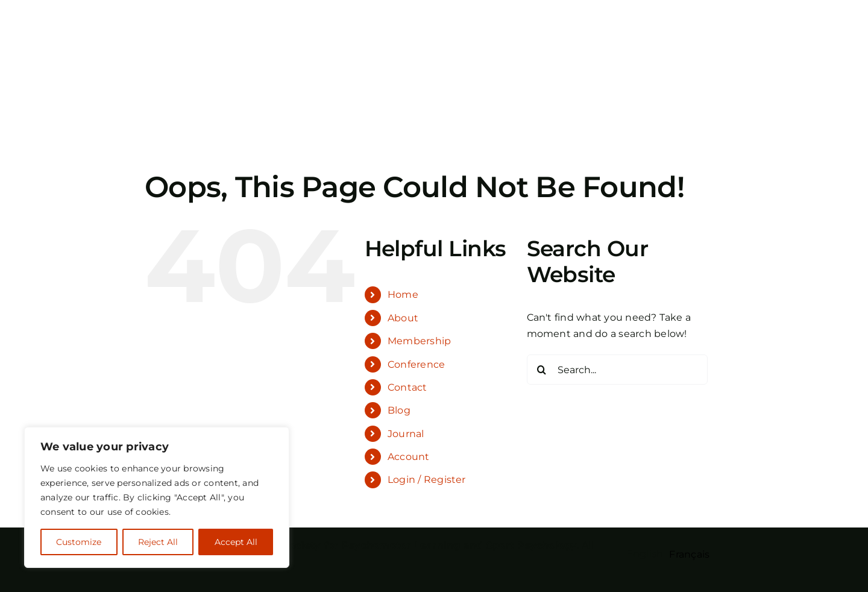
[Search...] (617, 370)
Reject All (158, 542)
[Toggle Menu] (714, 64)
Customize (79, 542)
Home (403, 294)
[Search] (542, 370)
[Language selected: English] (671, 554)
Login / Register (427, 480)
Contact (407, 387)
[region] (157, 497)
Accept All (236, 542)
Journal (406, 434)
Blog (399, 410)
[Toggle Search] (680, 63)
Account (409, 457)
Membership (419, 341)
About (403, 318)
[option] (689, 555)
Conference (416, 364)
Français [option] (689, 554)
